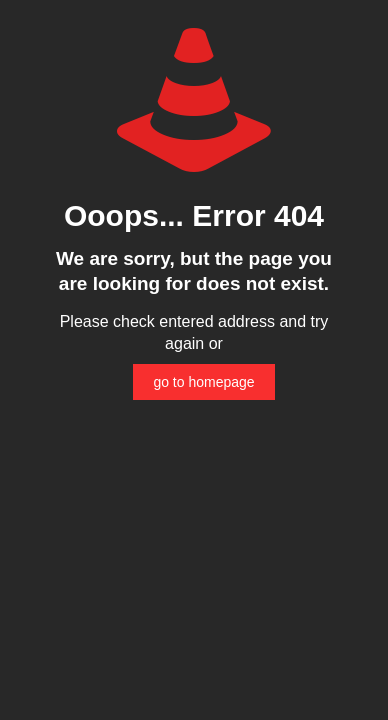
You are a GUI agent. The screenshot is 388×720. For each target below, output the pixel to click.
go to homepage (203, 382)
